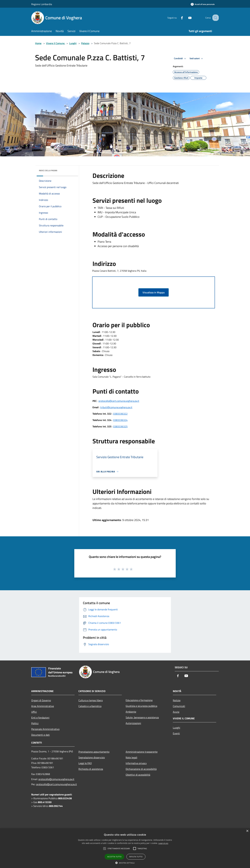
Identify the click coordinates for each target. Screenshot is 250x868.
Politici (35, 723)
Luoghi (73, 43)
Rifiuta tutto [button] (136, 857)
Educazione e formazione (139, 700)
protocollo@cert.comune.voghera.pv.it (119, 401)
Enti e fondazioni (40, 718)
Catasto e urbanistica (90, 706)
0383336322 (120, 414)
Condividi (180, 59)
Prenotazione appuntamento (94, 752)
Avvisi (176, 712)
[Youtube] (187, 18)
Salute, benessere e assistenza (142, 717)
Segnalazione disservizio (92, 757)
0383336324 (120, 420)
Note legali (131, 757)
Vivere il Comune (56, 43)
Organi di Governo (41, 700)
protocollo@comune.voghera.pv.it (56, 779)
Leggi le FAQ (85, 763)
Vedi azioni (197, 59)
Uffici (34, 712)
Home (38, 43)
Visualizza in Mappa (154, 292)
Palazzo (85, 43)
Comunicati (179, 706)
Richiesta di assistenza (91, 769)
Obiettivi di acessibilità (138, 775)
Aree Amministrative (43, 706)
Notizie (177, 700)
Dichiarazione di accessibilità (141, 769)
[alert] (125, 848)
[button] (125, 863)
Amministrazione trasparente (142, 752)
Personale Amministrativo (45, 729)
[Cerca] (215, 18)
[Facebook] (179, 18)
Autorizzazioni (133, 723)
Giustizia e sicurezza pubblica (141, 706)
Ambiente (131, 712)
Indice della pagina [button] (48, 170)
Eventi (176, 733)
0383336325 (120, 426)
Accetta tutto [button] (114, 857)
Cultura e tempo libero (91, 700)
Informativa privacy (136, 763)
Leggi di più (163, 843)
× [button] (247, 831)
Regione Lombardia (42, 4)
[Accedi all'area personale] (203, 4)
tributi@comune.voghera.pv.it (116, 407)
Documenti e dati (40, 735)
